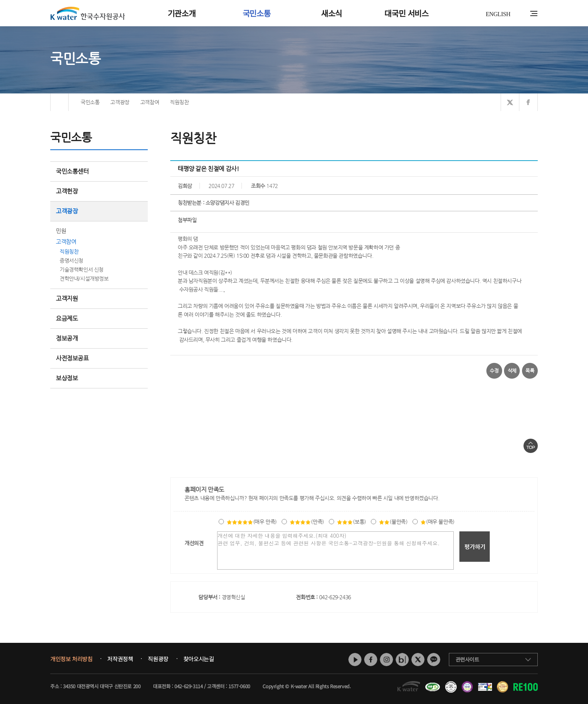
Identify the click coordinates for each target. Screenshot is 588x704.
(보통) (351, 522)
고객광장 (99, 211)
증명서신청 (71, 260)
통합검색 (522, 14)
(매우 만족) (252, 522)
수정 (494, 371)
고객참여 (66, 241)
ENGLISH (498, 14)
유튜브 (355, 660)
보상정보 (99, 378)
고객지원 (99, 299)
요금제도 (99, 318)
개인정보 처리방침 (71, 659)
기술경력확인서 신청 (82, 269)
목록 (530, 371)
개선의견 (194, 543)
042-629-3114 (188, 686)
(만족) (307, 522)
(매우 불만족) (437, 522)
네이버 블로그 (402, 660)
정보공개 (99, 338)
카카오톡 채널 (434, 660)
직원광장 (158, 659)
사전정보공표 (72, 358)
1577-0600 (239, 686)
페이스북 (371, 660)
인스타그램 (386, 660)
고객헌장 (99, 191)
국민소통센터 (72, 171)
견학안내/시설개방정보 (84, 278)
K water (88, 13)
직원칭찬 (69, 251)
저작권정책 (120, 659)
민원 (61, 231)
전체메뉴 (534, 14)
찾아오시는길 (199, 659)
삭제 (512, 371)
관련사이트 (467, 659)
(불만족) (393, 522)
